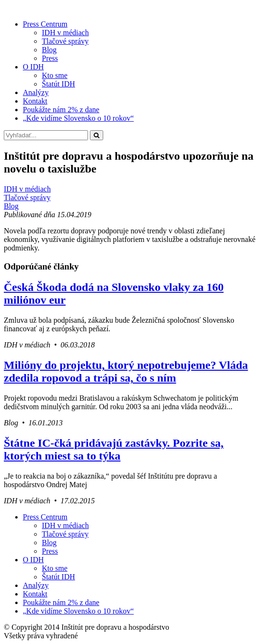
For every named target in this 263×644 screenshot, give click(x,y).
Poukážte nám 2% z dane (61, 110)
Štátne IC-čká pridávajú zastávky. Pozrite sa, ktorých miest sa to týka (114, 449)
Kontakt (35, 101)
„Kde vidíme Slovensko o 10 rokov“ (78, 118)
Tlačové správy (65, 41)
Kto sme (55, 75)
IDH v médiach (65, 33)
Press (50, 58)
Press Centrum (45, 24)
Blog (49, 50)
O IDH (33, 67)
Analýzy (36, 92)
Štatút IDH (58, 84)
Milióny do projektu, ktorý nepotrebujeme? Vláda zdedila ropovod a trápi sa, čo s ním (126, 371)
